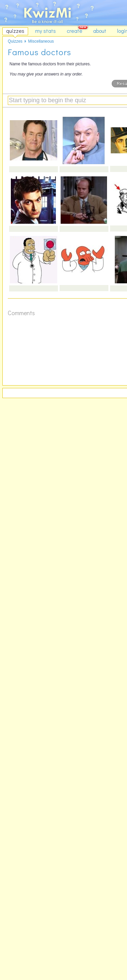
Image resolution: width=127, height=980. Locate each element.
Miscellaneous (41, 41)
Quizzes (15, 41)
